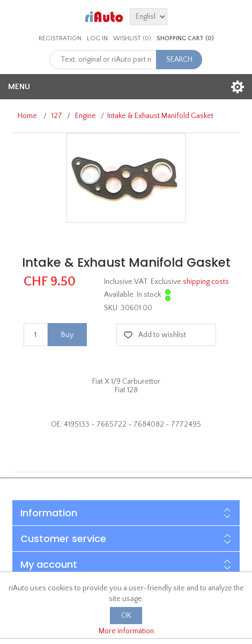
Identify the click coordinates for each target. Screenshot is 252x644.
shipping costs (206, 282)
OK (126, 616)
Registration (60, 38)
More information (126, 631)
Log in (97, 38)
